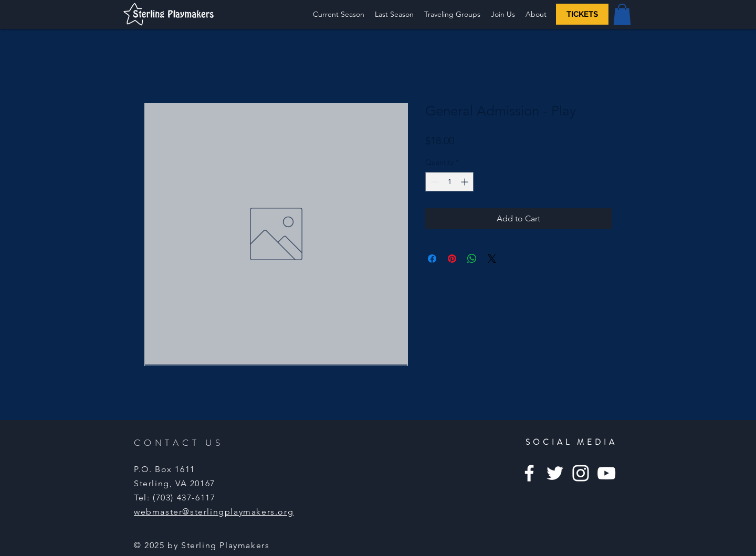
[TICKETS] (582, 14)
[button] (394, 14)
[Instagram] (581, 473)
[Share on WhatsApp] (472, 259)
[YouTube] (606, 473)
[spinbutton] (449, 182)
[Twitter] (555, 473)
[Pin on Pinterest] (452, 259)
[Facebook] (529, 473)
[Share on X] (492, 259)
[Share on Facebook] (432, 259)
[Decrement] (433, 182)
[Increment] (465, 182)
